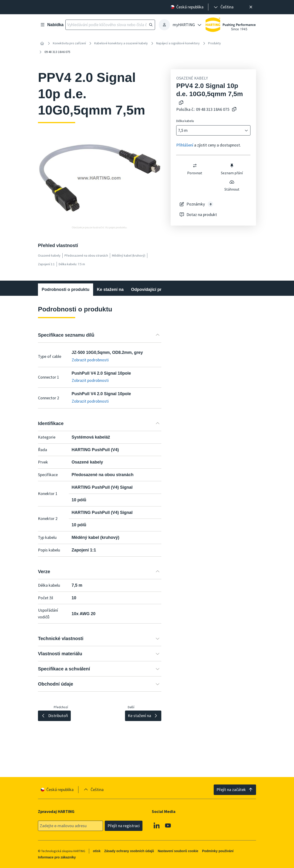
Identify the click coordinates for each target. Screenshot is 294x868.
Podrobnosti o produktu (66, 289)
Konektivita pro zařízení (69, 43)
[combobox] (210, 131)
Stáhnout (232, 185)
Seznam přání (232, 169)
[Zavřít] (251, 7)
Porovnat (195, 169)
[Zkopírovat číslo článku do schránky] (234, 110)
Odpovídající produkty (153, 289)
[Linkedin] (157, 825)
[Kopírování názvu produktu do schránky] (181, 103)
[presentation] (223, 7)
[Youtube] (168, 825)
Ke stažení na (110, 289)
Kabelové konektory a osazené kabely (121, 43)
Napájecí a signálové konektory (178, 43)
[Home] (42, 43)
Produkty (215, 43)
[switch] (195, 166)
